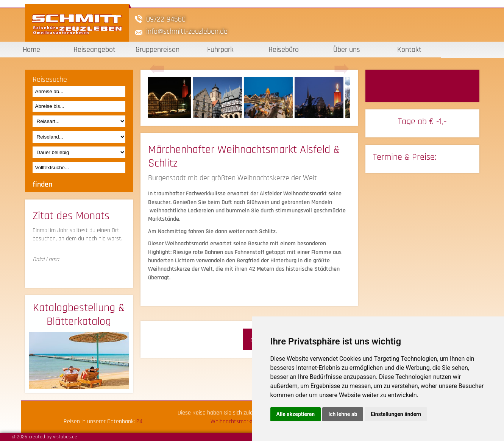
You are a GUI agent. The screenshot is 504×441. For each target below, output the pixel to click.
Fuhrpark (220, 50)
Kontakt (409, 50)
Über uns (347, 50)
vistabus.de (65, 437)
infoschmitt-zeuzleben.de (187, 31)
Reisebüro (284, 50)
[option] (173, 98)
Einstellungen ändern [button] (396, 414)
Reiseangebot (94, 50)
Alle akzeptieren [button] (296, 414)
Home (31, 50)
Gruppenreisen (158, 50)
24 (139, 422)
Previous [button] (157, 69)
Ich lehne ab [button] (343, 414)
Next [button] (342, 69)
